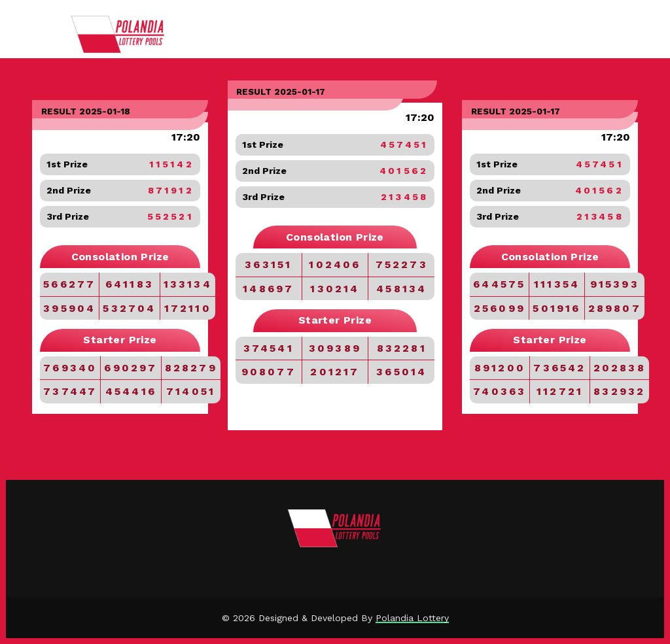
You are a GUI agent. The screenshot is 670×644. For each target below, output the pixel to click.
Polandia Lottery (412, 618)
